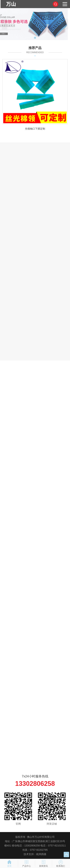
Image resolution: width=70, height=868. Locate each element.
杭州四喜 (41, 854)
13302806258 (35, 784)
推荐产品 (35, 49)
